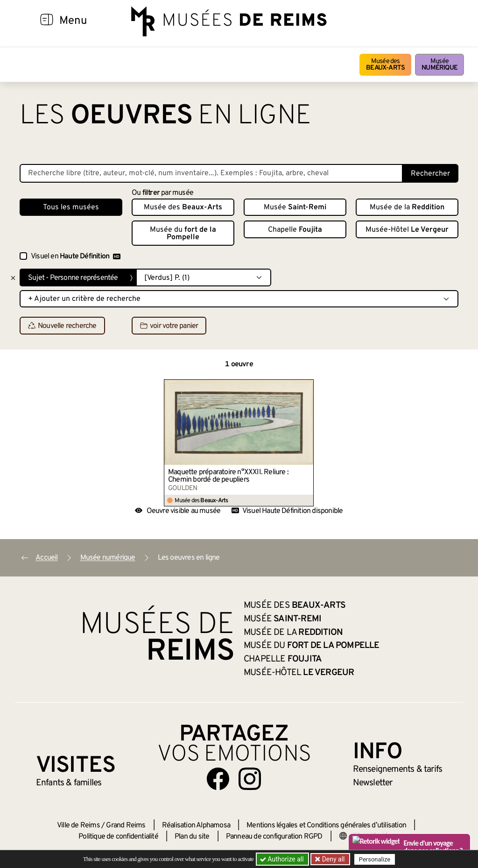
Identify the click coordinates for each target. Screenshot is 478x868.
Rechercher (430, 174)
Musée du (183, 234)
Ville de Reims (78, 825)
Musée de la (407, 207)
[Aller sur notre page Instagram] (250, 779)
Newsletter (373, 783)
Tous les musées (71, 207)
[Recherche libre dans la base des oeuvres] (211, 173)
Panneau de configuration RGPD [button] (274, 837)
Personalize (376, 859)
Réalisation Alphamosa (196, 825)
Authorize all (283, 859)
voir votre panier (169, 326)
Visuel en (76, 256)
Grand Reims (126, 825)
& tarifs (398, 769)
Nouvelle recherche (62, 326)
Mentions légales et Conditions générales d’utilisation (326, 825)
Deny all (333, 859)
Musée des (385, 65)
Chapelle (295, 230)
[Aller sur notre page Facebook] (218, 779)
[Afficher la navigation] (47, 21)
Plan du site (192, 837)
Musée (439, 65)
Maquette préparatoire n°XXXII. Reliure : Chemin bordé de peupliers (228, 476)
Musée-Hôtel (407, 230)
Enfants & (69, 783)
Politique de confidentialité (118, 837)
